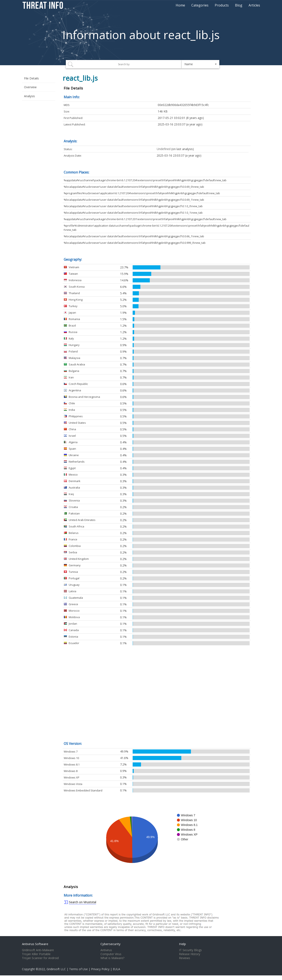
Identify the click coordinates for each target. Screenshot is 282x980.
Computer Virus (111, 954)
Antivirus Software (35, 944)
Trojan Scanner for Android (40, 958)
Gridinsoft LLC (56, 969)
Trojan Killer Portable (36, 954)
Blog (239, 5)
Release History (190, 954)
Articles (254, 5)
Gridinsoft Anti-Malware (38, 950)
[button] (201, 64)
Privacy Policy (100, 969)
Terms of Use (78, 969)
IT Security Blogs (190, 950)
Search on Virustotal (83, 902)
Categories (200, 5)
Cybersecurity (111, 944)
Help (182, 944)
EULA (116, 969)
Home (180, 5)
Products (222, 5)
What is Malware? (112, 958)
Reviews (185, 958)
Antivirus (106, 950)
